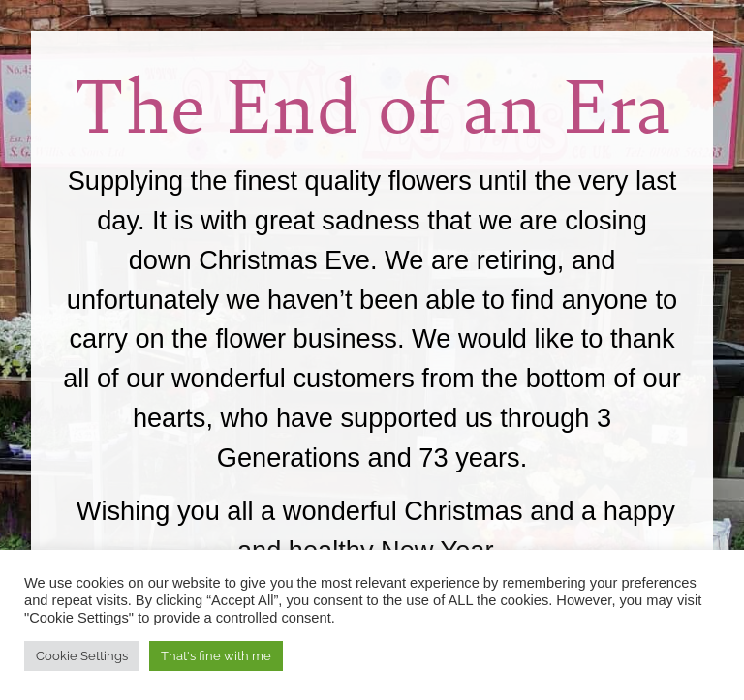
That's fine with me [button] (216, 656)
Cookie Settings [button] (82, 656)
